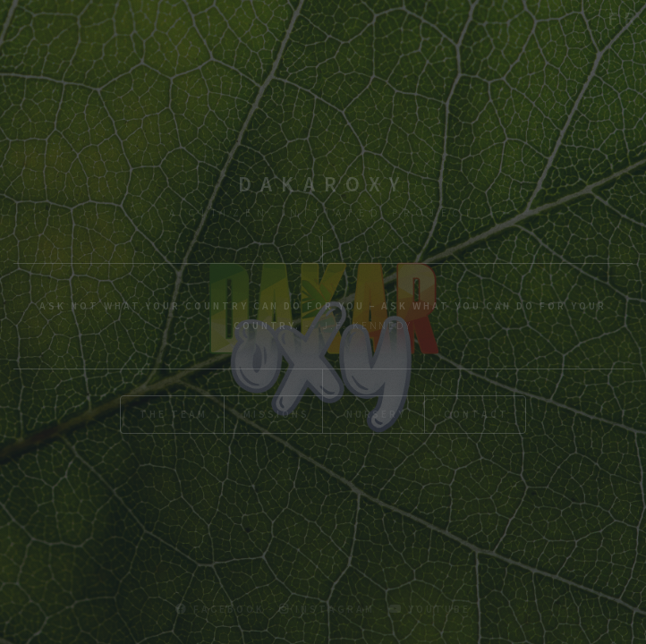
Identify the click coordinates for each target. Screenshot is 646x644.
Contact (476, 414)
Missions (276, 414)
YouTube (429, 609)
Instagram (327, 609)
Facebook (220, 609)
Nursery (377, 414)
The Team (173, 414)
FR (625, 18)
